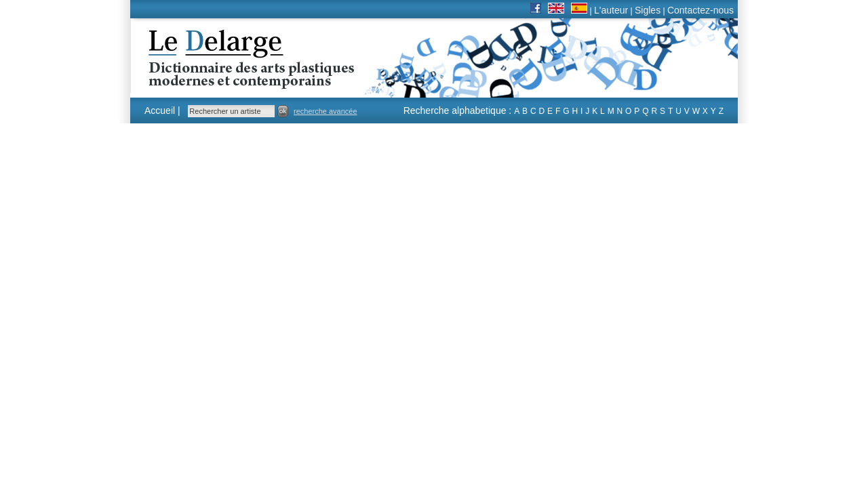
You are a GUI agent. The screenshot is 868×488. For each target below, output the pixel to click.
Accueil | (162, 110)
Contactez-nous (701, 10)
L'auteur (611, 10)
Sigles (648, 10)
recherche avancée (325, 111)
